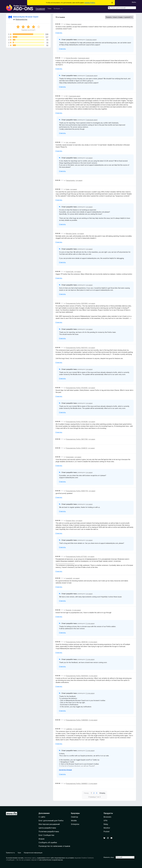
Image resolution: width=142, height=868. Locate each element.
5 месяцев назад (84, 58)
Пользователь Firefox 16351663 (77, 303)
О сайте (42, 817)
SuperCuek (70, 272)
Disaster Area (70, 521)
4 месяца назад (76, 24)
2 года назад (76, 610)
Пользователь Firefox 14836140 (77, 642)
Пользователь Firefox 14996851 (77, 784)
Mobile (74, 821)
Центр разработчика (47, 828)
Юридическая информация (33, 853)
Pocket (106, 832)
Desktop (75, 817)
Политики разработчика (49, 832)
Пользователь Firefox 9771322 (76, 557)
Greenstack (70, 457)
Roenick (69, 610)
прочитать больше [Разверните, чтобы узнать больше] (65, 770)
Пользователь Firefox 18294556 (77, 676)
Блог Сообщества (46, 835)
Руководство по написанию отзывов (54, 846)
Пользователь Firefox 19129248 (77, 422)
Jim (67, 142)
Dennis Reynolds (71, 58)
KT (67, 96)
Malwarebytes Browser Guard (26, 17)
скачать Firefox (90, 3)
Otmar (68, 24)
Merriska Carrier (71, 234)
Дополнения (44, 813)
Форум (41, 839)
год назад (72, 142)
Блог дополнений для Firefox (51, 821)
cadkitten (69, 729)
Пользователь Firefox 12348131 (77, 448)
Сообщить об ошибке (48, 842)
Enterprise (75, 824)
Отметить (59, 33)
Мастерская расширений (49, 824)
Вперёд (102, 793)
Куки (19, 853)
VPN (105, 821)
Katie (68, 189)
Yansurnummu (70, 180)
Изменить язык (109, 857)
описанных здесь (30, 858)
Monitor (107, 828)
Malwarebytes (21, 19)
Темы (49, 8)
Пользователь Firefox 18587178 (77, 491)
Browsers (107, 817)
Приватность (10, 853)
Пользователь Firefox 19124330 (77, 388)
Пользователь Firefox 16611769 (77, 439)
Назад (86, 793)
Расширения (40, 8)
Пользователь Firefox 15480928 (77, 720)
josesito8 (69, 578)
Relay (106, 824)
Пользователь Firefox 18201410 (77, 348)
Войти (134, 2)
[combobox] (122, 8)
